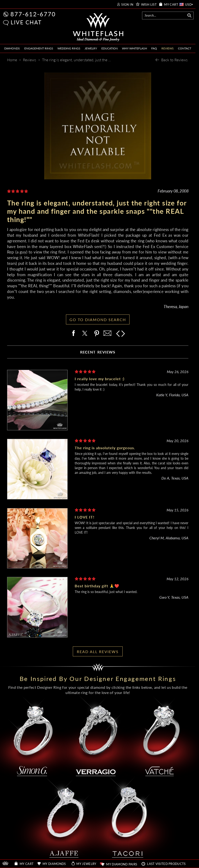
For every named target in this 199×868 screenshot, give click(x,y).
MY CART (171, 5)
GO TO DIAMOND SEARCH (98, 320)
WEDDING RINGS (69, 48)
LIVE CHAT (26, 22)
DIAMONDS (12, 48)
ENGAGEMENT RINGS (39, 48)
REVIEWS (168, 48)
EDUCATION (110, 48)
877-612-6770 (33, 14)
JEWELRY (91, 48)
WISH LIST (149, 5)
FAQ (154, 48)
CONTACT (185, 48)
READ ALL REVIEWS (98, 652)
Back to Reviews (174, 60)
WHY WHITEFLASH (134, 48)
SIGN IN (127, 5)
